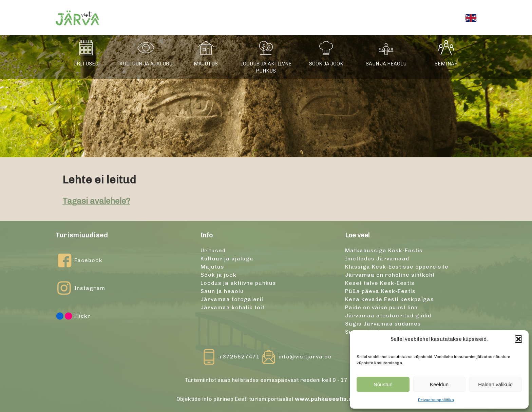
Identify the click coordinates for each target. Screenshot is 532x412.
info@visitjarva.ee (305, 357)
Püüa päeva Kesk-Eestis (380, 291)
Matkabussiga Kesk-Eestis (384, 250)
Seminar (446, 64)
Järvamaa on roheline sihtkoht (390, 275)
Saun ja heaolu (386, 64)
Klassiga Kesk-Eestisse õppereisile (397, 267)
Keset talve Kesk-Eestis (380, 283)
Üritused (86, 64)
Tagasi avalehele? (96, 201)
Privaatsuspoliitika (436, 400)
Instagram (80, 288)
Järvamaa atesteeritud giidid (388, 316)
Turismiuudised (82, 235)
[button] (518, 339)
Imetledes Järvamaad (377, 259)
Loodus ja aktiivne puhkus (266, 67)
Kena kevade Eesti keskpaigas (389, 299)
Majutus (206, 64)
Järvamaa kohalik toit (233, 307)
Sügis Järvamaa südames (383, 324)
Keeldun (439, 384)
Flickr (73, 316)
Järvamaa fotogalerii (232, 299)
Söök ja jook (326, 64)
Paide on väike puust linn (381, 307)
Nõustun (383, 384)
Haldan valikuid (495, 384)
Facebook (79, 260)
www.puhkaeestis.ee (325, 399)
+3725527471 (239, 357)
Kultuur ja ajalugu (146, 64)
